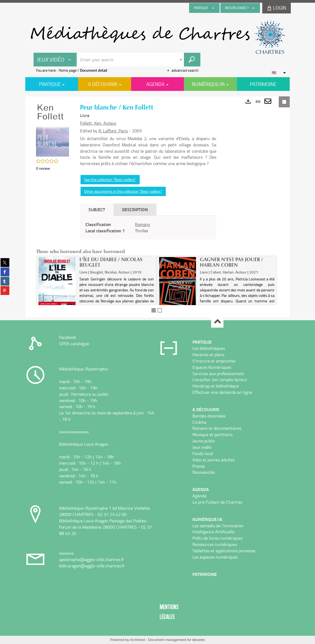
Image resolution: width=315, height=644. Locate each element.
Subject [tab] (97, 209)
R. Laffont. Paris (113, 131)
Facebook (68, 337)
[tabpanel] (148, 228)
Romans (143, 224)
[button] (52, 129)
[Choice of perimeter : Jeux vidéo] (55, 60)
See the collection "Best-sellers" (110, 179)
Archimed (137, 640)
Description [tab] (135, 209)
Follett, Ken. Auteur (98, 123)
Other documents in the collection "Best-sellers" (123, 191)
